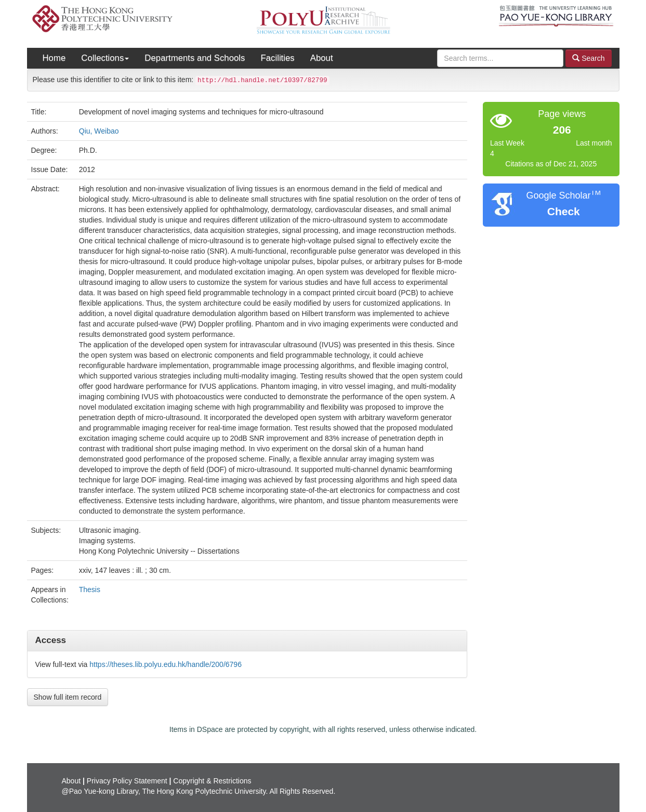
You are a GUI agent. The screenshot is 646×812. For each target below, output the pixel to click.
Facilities (277, 58)
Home (54, 58)
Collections (105, 58)
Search (588, 58)
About (322, 58)
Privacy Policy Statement (127, 781)
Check (564, 211)
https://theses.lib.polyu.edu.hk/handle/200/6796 (166, 664)
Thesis (90, 590)
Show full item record (68, 697)
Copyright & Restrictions (212, 781)
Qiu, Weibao (99, 131)
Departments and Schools (195, 58)
